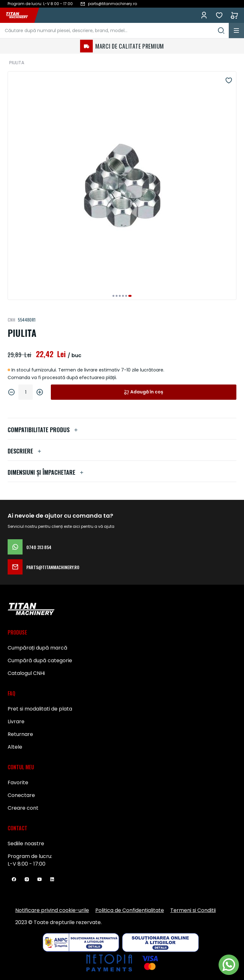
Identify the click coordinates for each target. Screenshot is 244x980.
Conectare (21, 795)
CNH (11, 320)
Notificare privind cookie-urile (52, 910)
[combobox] (114, 31)
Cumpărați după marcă (37, 648)
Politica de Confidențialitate (130, 910)
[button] (113, 296)
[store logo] (20, 15)
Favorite (219, 15)
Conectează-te (204, 15)
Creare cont (23, 808)
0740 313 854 (30, 547)
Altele (15, 747)
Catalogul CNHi (26, 673)
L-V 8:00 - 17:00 (27, 864)
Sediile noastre (26, 844)
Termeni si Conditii (193, 910)
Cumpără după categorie (40, 660)
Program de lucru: (30, 856)
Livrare (16, 721)
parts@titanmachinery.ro (44, 567)
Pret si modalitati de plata (40, 709)
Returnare (20, 734)
